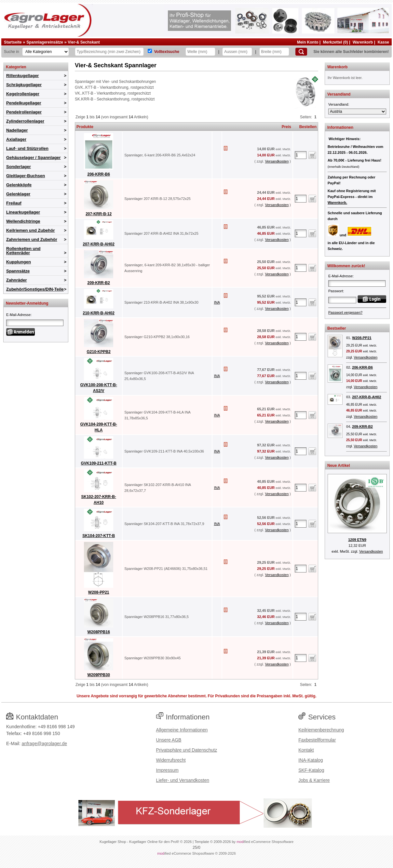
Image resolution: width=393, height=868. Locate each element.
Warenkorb (363, 42)
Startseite (13, 42)
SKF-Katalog (311, 770)
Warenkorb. (337, 203)
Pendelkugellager (24, 103)
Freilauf (14, 203)
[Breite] (274, 52)
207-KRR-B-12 (99, 210)
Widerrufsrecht (171, 760)
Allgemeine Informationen (182, 730)
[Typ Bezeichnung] (109, 52)
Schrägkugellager (24, 85)
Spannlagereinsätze (45, 42)
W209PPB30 (99, 671)
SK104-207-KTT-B (99, 532)
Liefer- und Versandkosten (183, 780)
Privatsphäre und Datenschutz (187, 750)
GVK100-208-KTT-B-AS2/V (98, 384)
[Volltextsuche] (150, 51)
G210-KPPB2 (99, 348)
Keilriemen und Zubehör (31, 230)
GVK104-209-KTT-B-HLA (98, 423)
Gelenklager (18, 194)
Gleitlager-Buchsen (26, 176)
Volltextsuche (167, 52)
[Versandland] (357, 112)
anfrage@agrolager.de (44, 743)
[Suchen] (301, 52)
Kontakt (306, 750)
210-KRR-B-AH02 (98, 309)
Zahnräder (17, 280)
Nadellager (17, 130)
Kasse (383, 42)
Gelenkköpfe (19, 185)
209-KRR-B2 (99, 279)
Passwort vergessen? (345, 312)
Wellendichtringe (23, 221)
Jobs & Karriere (314, 780)
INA (217, 302)
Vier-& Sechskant (84, 42)
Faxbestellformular (317, 740)
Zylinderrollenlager (25, 121)
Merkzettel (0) (336, 42)
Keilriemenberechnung (321, 730)
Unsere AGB (169, 740)
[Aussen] (237, 52)
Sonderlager (19, 167)
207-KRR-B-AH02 (98, 240)
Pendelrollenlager (24, 112)
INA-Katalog (311, 760)
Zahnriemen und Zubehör (32, 239)
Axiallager (16, 139)
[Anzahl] (301, 155)
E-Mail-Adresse (18, 315)
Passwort (336, 291)
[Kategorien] (46, 52)
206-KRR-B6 (99, 171)
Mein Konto (308, 42)
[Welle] (200, 52)
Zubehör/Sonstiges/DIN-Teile (35, 289)
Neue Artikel (339, 466)
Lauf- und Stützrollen (27, 148)
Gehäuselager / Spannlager (34, 158)
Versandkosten (277, 161)
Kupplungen (19, 262)
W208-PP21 (99, 589)
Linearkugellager (23, 212)
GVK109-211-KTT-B (98, 460)
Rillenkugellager (22, 76)
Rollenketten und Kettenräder (23, 251)
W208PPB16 (99, 628)
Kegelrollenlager (23, 94)
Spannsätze (18, 271)
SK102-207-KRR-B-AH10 (98, 496)
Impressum (167, 770)
